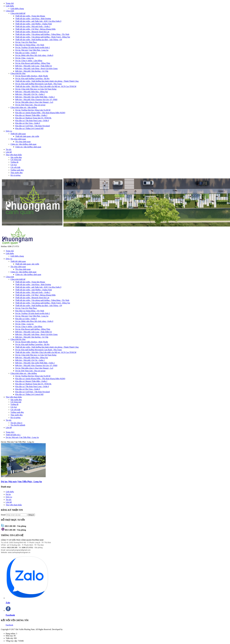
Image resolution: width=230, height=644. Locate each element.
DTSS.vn (67, 629)
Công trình (10, 11)
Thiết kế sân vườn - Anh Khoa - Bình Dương (33, 19)
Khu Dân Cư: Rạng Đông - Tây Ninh (30, 45)
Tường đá (14, 162)
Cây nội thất (15, 167)
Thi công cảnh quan (18, 139)
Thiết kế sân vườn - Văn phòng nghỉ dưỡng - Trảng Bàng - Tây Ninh (42, 34)
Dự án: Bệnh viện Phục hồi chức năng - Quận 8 (34, 55)
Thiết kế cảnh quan (18, 134)
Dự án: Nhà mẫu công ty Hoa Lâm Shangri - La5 (34, 102)
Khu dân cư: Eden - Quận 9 (26, 53)
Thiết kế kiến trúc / (13, 435)
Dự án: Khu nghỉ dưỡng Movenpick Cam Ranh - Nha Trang (38, 84)
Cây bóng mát (16, 160)
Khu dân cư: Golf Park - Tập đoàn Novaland (33, 126)
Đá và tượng (15, 175)
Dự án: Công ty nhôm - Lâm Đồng (29, 61)
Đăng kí (31, 515)
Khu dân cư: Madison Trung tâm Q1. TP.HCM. (33, 118)
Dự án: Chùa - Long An (24, 58)
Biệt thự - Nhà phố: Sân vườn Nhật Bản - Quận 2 (35, 97)
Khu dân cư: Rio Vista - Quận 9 (28, 123)
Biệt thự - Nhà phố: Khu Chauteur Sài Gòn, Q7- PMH (36, 100)
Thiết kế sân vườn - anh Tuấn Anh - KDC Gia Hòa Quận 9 (38, 21)
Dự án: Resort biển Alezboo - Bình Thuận (32, 76)
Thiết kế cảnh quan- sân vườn (27, 136)
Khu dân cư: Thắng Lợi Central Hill (29, 128)
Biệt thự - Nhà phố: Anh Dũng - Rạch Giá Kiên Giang (36, 68)
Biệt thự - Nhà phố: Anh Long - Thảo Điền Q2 (34, 66)
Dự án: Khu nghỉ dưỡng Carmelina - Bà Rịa (32, 79)
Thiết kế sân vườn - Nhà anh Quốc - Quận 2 (33, 26)
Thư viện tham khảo (14, 155)
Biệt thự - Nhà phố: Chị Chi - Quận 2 (30, 94)
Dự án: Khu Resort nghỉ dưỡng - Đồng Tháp (33, 63)
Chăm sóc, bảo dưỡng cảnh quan (23, 144)
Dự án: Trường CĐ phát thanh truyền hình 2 (33, 47)
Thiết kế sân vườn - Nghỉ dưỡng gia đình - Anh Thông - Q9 (39, 40)
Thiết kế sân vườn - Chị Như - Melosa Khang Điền (35, 29)
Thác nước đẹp (17, 173)
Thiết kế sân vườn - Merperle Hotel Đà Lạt (32, 32)
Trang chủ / (10, 432)
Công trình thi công (18, 73)
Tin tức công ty (16, 423)
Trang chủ (10, 3)
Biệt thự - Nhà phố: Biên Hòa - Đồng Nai (32, 92)
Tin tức (9, 149)
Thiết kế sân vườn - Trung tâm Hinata (30, 16)
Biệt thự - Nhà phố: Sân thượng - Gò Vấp (32, 71)
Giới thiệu (10, 6)
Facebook (9, 625)
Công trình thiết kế (18, 13)
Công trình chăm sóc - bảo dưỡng (24, 107)
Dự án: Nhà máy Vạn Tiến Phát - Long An (32, 50)
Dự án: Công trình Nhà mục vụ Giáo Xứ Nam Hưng (36, 89)
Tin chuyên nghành (18, 425)
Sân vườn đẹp (16, 157)
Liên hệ (9, 152)
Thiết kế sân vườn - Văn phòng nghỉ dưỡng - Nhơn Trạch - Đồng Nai (43, 37)
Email (3, 515)
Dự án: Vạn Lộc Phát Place (26, 42)
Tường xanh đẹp (17, 170)
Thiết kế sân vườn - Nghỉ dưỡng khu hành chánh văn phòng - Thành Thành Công (47, 81)
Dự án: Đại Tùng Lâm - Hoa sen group (30, 105)
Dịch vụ (9, 131)
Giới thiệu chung (17, 9)
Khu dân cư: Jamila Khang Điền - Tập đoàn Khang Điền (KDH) (40, 113)
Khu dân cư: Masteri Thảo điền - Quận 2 (31, 115)
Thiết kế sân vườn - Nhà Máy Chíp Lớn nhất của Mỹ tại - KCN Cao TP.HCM (46, 86)
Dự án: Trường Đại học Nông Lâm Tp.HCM (33, 110)
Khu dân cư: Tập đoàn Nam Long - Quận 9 (32, 121)
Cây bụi (14, 165)
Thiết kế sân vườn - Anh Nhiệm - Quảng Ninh (34, 24)
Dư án (8, 494)
